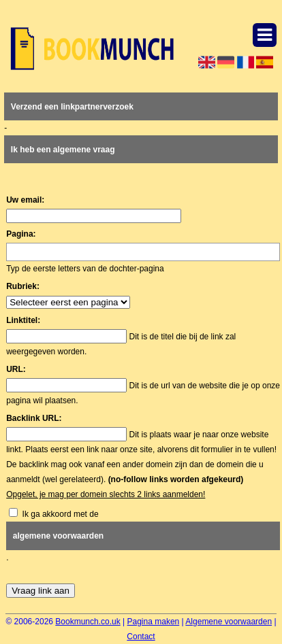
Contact (141, 637)
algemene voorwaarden (58, 536)
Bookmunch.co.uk (88, 622)
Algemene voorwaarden (229, 622)
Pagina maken (154, 622)
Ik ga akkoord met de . (143, 536)
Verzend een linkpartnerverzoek (72, 107)
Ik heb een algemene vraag (63, 150)
